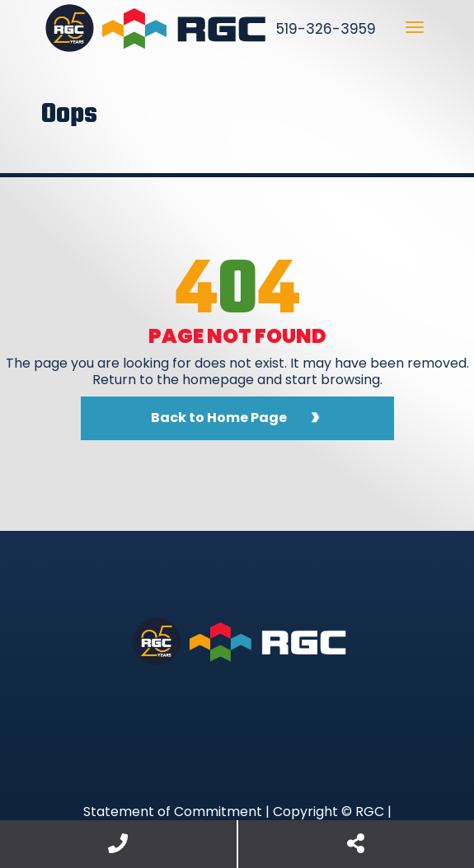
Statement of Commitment (173, 812)
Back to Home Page (219, 418)
